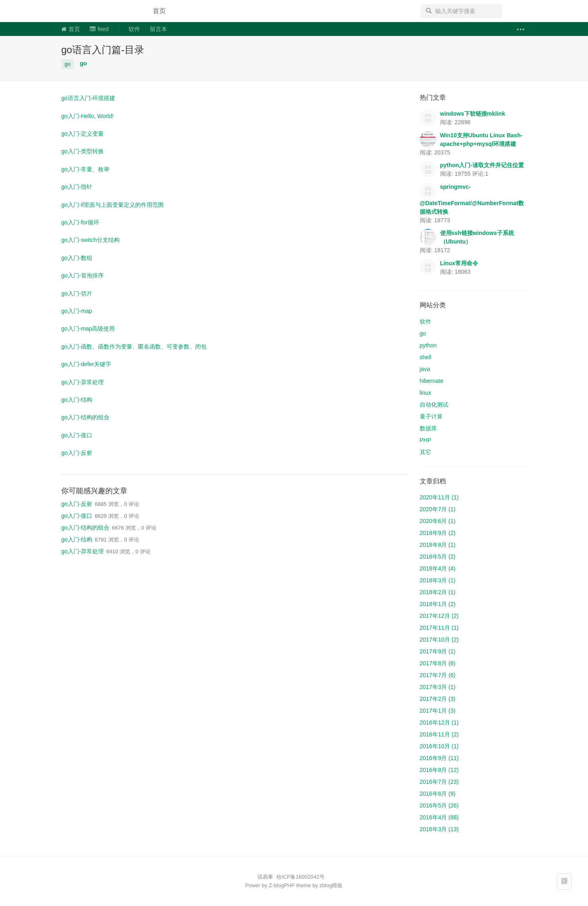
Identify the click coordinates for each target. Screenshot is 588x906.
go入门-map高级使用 (88, 329)
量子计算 (431, 416)
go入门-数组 (77, 258)
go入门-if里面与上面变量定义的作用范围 (112, 205)
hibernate (432, 381)
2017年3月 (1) (438, 687)
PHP (426, 440)
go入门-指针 (77, 187)
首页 (159, 11)
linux (426, 393)
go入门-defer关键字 (86, 364)
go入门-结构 (77, 400)
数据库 (428, 428)
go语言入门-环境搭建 (88, 98)
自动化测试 (434, 405)
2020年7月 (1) (438, 509)
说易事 (100, 11)
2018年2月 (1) (438, 592)
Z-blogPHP (282, 885)
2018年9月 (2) (438, 533)
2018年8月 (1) (438, 545)
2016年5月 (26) (439, 805)
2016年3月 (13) (439, 829)
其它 (425, 452)
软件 (134, 29)
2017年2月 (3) (438, 699)
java (425, 369)
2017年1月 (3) (438, 711)
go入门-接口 (77, 435)
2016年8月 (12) (439, 770)
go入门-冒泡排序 (82, 275)
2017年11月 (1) (439, 628)
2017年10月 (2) (439, 640)
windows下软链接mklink (473, 114)
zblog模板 (331, 885)
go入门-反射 (77, 453)
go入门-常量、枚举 (85, 169)
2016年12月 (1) (439, 723)
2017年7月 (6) (438, 675)
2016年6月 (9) (438, 794)
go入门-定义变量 (82, 134)
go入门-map (77, 311)
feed (99, 29)
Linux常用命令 (459, 263)
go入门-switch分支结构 (90, 240)
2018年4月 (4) (438, 568)
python (428, 345)
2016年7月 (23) (439, 782)
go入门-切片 (77, 293)
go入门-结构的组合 (85, 417)
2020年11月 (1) (439, 497)
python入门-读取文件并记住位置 (482, 165)
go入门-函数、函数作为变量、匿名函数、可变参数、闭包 (134, 347)
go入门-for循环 (80, 222)
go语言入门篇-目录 (103, 50)
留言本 (158, 29)
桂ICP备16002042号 (301, 877)
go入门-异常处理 (82, 382)
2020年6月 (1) (438, 521)
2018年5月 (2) (438, 557)
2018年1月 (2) (438, 604)
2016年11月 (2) (439, 734)
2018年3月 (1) (438, 580)
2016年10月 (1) (439, 746)
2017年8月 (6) (438, 663)
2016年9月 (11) (439, 758)
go (67, 64)
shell (426, 357)
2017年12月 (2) (439, 616)
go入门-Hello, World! (87, 116)
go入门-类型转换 (82, 151)
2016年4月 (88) (439, 817)
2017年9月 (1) (438, 651)
